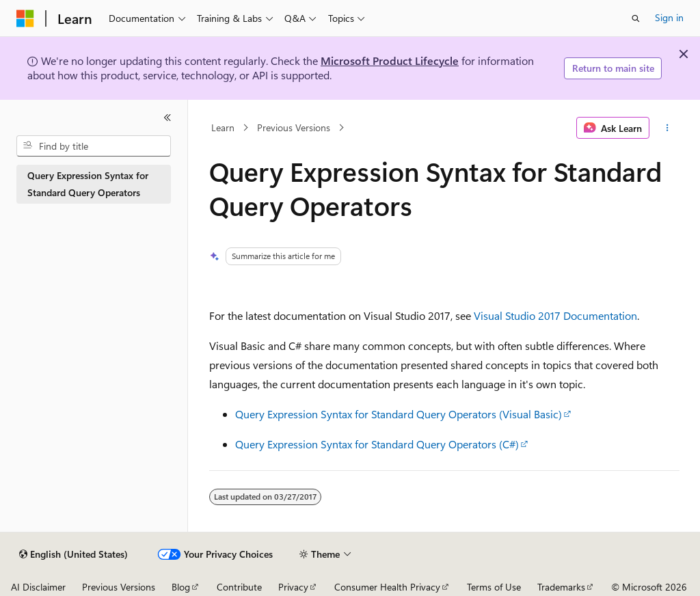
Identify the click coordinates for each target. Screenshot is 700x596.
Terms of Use (494, 587)
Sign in (669, 17)
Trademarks (561, 587)
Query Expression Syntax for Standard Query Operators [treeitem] (88, 184)
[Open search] (636, 18)
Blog (181, 587)
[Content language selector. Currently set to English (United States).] (73, 554)
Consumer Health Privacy (387, 587)
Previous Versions (294, 127)
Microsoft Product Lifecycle (390, 60)
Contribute (239, 587)
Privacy (293, 587)
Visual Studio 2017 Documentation (555, 315)
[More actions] (667, 128)
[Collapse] (167, 118)
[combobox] (94, 146)
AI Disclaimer (38, 587)
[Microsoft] (25, 18)
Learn (223, 127)
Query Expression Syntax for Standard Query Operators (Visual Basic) (399, 414)
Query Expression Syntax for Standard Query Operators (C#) (377, 444)
